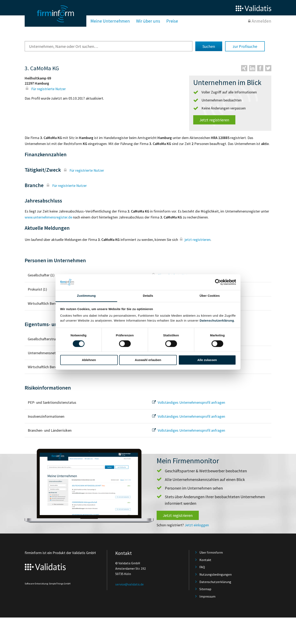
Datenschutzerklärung (217, 320)
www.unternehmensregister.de (48, 217)
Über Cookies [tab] (210, 296)
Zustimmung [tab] (86, 296)
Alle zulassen (207, 360)
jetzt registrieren (195, 240)
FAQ (202, 567)
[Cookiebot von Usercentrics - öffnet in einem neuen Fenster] (218, 282)
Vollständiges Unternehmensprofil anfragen (188, 402)
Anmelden (261, 21)
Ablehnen (89, 360)
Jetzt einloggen (197, 525)
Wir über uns (148, 21)
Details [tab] (148, 296)
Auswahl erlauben (148, 360)
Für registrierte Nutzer (45, 89)
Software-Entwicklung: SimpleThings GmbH (48, 584)
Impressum (207, 596)
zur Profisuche (245, 46)
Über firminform (211, 552)
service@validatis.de (129, 584)
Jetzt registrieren (214, 120)
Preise (172, 21)
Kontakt (205, 560)
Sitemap (205, 589)
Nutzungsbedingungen (216, 574)
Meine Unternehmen (110, 21)
